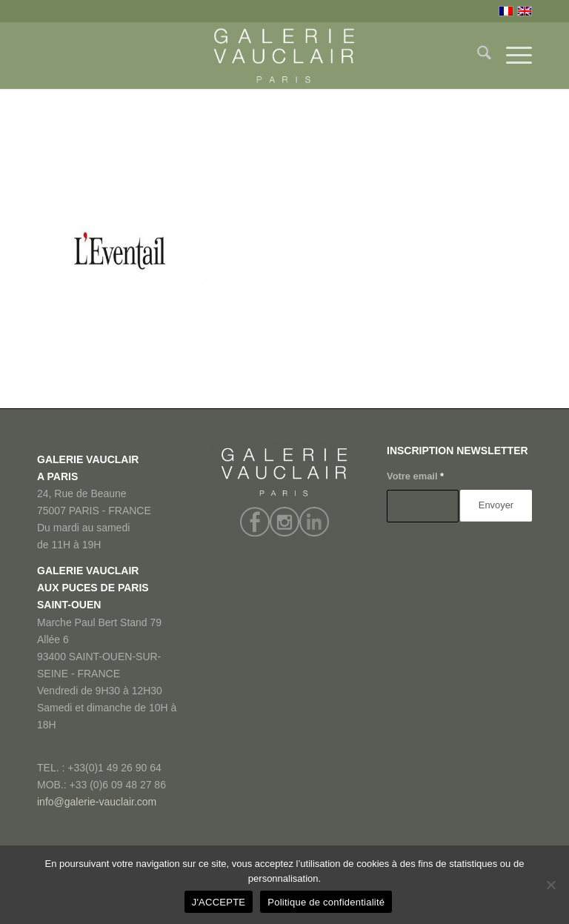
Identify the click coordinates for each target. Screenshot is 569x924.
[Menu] (512, 56)
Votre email (415, 476)
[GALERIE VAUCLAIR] (284, 56)
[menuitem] (477, 56)
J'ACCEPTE (219, 902)
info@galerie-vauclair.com (97, 802)
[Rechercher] (477, 56)
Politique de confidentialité (326, 902)
